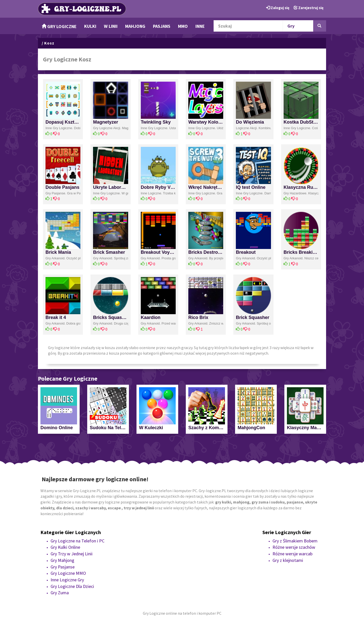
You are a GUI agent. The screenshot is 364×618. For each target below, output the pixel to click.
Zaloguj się (278, 8)
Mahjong (135, 26)
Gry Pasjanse (63, 567)
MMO (183, 26)
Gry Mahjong (62, 560)
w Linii (111, 26)
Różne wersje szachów (294, 547)
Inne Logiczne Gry (67, 580)
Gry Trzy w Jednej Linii (72, 554)
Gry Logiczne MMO (68, 573)
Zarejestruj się (309, 8)
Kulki (90, 26)
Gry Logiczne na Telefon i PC (77, 541)
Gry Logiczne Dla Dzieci (72, 586)
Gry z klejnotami (288, 560)
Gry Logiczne (59, 26)
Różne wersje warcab (292, 554)
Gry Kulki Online (65, 547)
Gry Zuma (60, 593)
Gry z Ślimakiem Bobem (295, 541)
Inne (200, 26)
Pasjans (162, 26)
